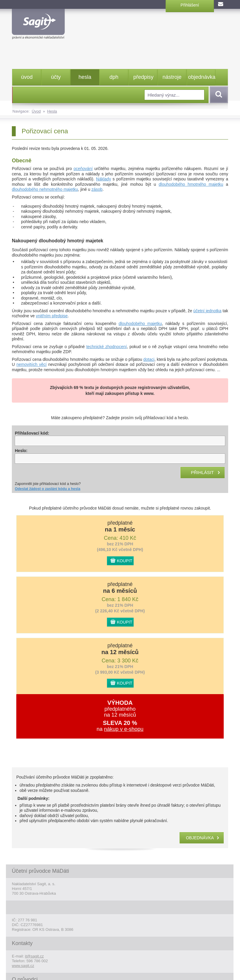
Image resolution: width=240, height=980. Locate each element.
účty (56, 77)
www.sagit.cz (23, 966)
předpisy (143, 77)
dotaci (149, 359)
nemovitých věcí (32, 364)
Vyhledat (218, 95)
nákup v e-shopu (124, 729)
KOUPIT (125, 561)
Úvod (36, 111)
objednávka (202, 77)
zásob (97, 189)
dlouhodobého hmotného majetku (191, 184)
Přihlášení (190, 5)
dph (114, 77)
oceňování (83, 169)
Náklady (104, 179)
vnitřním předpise (52, 316)
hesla (85, 77)
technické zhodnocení (107, 347)
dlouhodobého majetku (140, 324)
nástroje (172, 77)
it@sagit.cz (34, 956)
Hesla (52, 111)
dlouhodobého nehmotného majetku (45, 189)
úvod (27, 77)
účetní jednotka (207, 311)
